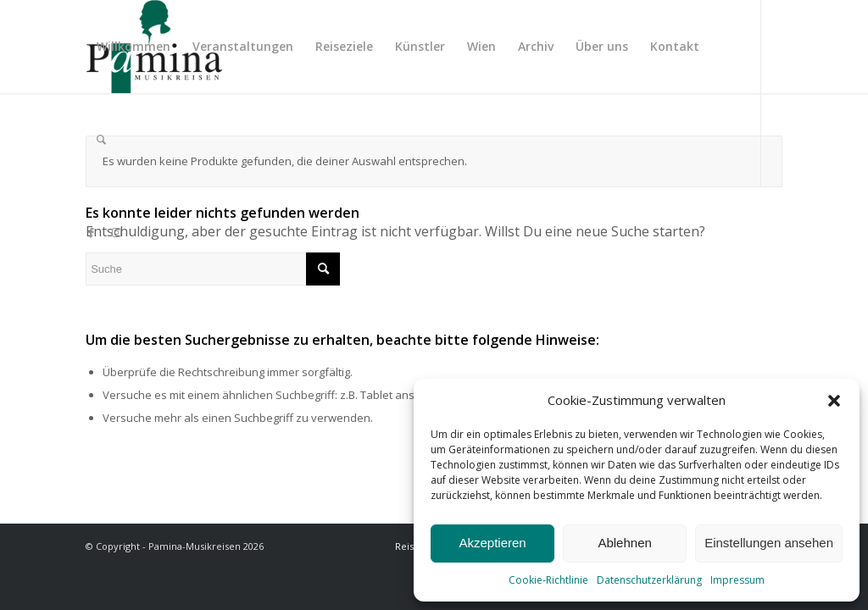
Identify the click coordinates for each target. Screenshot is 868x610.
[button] (834, 401)
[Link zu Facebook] (91, 232)
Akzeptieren (492, 543)
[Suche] (101, 140)
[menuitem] (134, 47)
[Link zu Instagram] (116, 232)
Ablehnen (624, 543)
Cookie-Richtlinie (548, 580)
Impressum (737, 580)
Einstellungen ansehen (769, 543)
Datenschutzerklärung (649, 580)
